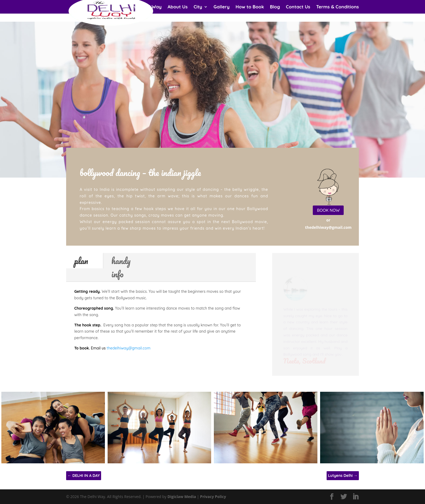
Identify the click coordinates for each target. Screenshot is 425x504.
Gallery (222, 7)
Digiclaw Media (182, 497)
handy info (121, 267)
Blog (275, 7)
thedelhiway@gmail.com (129, 348)
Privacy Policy (213, 497)
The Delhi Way (146, 7)
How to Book (250, 7)
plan (81, 261)
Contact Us (298, 7)
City (198, 7)
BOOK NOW (328, 210)
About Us (178, 7)
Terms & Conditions (338, 7)
